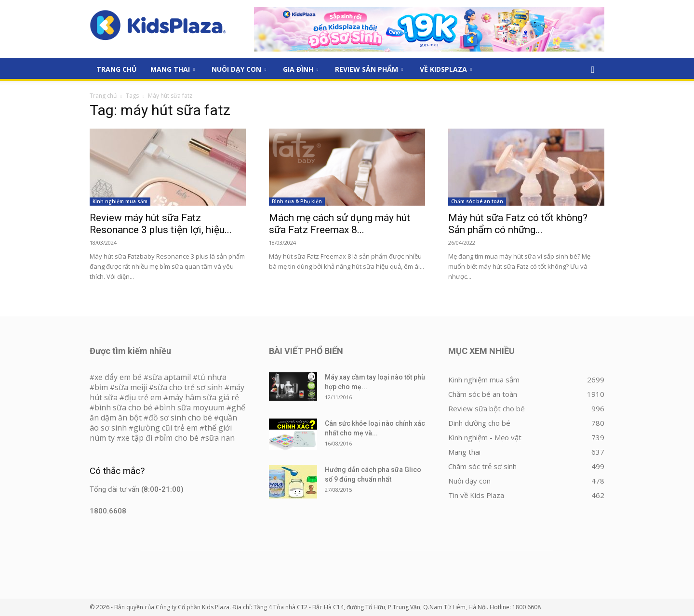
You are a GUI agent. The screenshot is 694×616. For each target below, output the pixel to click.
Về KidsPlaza (446, 69)
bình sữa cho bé (123, 407)
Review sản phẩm (369, 69)
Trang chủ (103, 96)
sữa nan (220, 438)
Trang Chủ (117, 69)
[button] (593, 70)
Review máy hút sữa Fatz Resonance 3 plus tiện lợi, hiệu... (161, 224)
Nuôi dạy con (239, 69)
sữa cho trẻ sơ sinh (188, 387)
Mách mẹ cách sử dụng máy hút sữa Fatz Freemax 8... (340, 224)
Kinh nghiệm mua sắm (120, 201)
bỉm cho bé (179, 438)
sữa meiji (131, 387)
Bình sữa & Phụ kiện (297, 201)
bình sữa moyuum (192, 407)
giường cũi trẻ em (166, 428)
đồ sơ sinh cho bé (180, 418)
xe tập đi (137, 438)
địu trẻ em (143, 397)
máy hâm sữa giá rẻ (204, 397)
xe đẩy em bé (119, 377)
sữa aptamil (170, 377)
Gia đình (300, 69)
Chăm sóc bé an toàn (477, 201)
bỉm (101, 387)
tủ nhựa (212, 377)
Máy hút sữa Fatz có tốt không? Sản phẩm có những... (518, 224)
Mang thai (173, 69)
